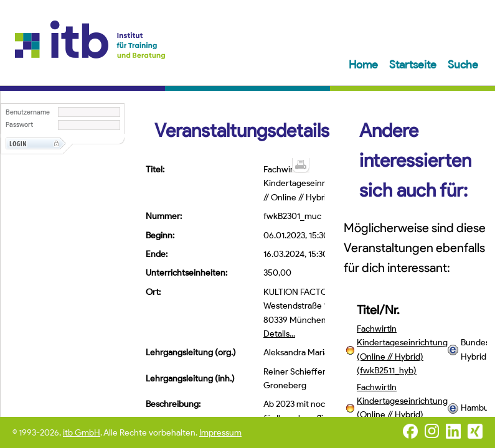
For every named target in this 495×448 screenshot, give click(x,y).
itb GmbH (82, 433)
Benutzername (28, 112)
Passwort (19, 125)
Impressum (220, 433)
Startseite (414, 65)
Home (365, 65)
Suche (463, 65)
